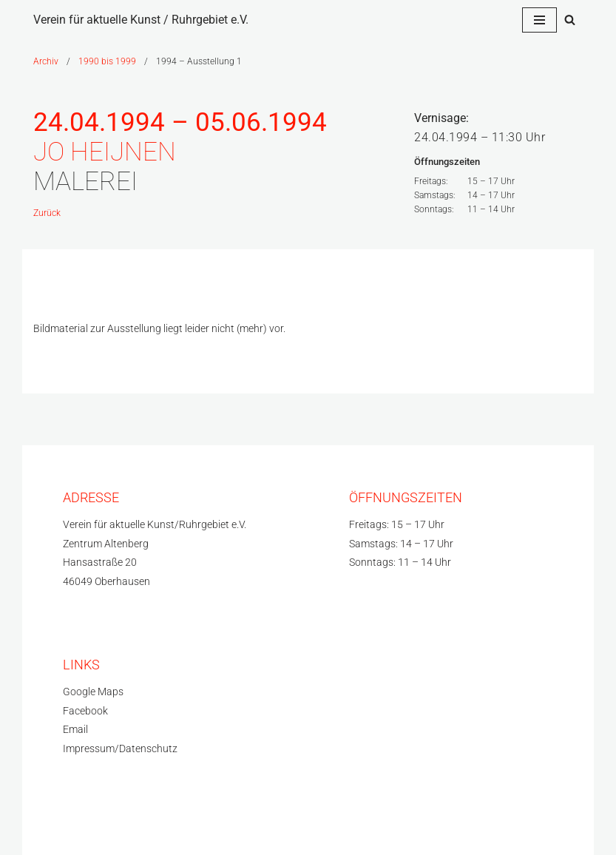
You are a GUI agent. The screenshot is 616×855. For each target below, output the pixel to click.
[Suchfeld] (570, 20)
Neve (46, 828)
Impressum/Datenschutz (120, 749)
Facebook (85, 711)
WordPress (177, 828)
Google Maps (93, 692)
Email (75, 730)
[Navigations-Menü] (539, 20)
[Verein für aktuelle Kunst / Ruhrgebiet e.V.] (141, 20)
